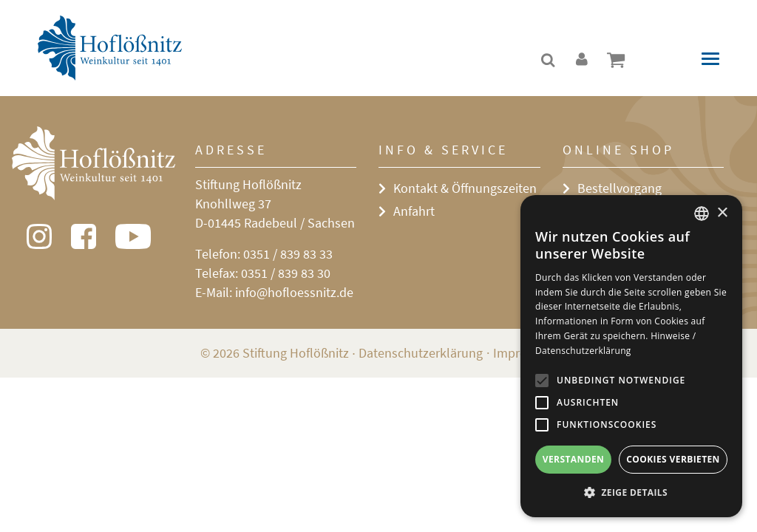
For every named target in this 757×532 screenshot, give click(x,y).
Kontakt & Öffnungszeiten (465, 188)
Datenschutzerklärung (421, 353)
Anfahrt (414, 211)
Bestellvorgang (619, 188)
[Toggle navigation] (710, 59)
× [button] (722, 213)
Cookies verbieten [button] (673, 459)
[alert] (631, 356)
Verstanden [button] (573, 459)
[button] (631, 493)
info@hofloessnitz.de (294, 292)
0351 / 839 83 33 (288, 254)
